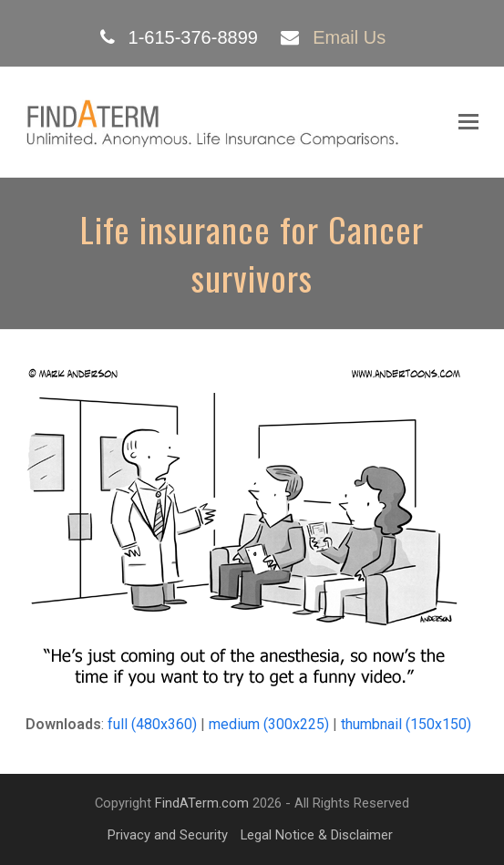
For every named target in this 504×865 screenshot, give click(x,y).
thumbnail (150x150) (406, 724)
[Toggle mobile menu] (468, 122)
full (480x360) (152, 724)
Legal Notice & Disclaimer (317, 835)
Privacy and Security (168, 835)
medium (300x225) (269, 724)
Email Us (349, 37)
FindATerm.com (202, 803)
